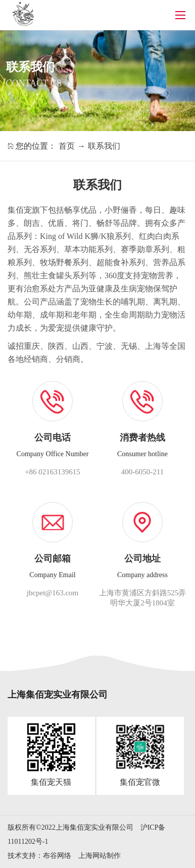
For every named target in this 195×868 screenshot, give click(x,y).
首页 (67, 146)
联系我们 (104, 146)
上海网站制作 (100, 856)
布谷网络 (57, 856)
